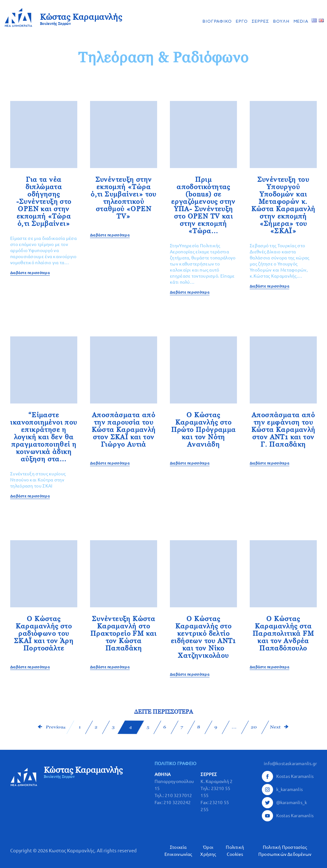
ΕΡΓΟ (242, 21)
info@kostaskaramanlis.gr (290, 764)
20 (254, 727)
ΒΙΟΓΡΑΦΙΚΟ (217, 21)
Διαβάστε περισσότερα (30, 273)
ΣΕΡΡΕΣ (260, 21)
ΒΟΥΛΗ (281, 21)
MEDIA (301, 21)
